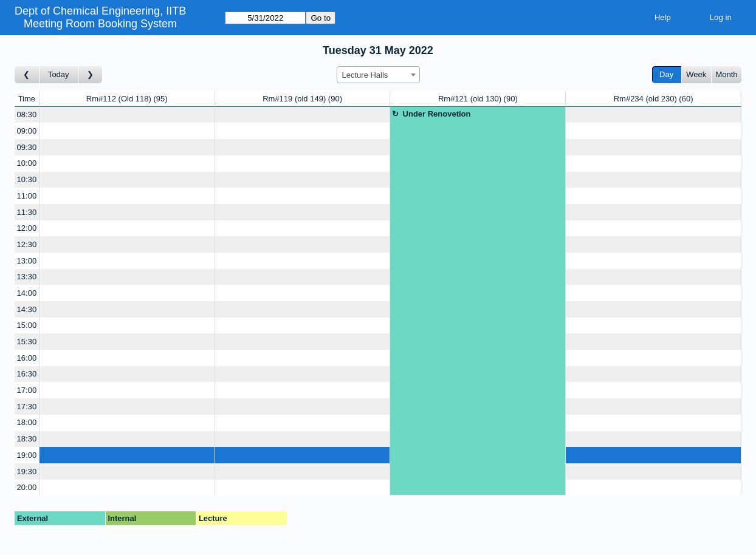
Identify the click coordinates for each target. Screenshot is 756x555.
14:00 (27, 293)
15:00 (27, 325)
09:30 (27, 147)
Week (696, 74)
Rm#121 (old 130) (478, 99)
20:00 (27, 487)
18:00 (27, 422)
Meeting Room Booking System (100, 24)
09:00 (27, 131)
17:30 (27, 407)
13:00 (27, 261)
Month (726, 74)
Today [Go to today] (59, 74)
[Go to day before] (27, 75)
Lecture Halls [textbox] (365, 75)
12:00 (27, 228)
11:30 (27, 212)
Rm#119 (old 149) (302, 99)
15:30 (27, 342)
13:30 (27, 277)
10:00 (27, 163)
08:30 (27, 114)
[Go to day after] (91, 75)
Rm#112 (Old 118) (127, 99)
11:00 (27, 196)
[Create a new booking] (127, 115)
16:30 (27, 374)
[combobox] (378, 75)
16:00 (27, 358)
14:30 (27, 309)
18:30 (27, 439)
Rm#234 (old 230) (654, 99)
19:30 (27, 472)
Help (663, 17)
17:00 (27, 390)
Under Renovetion (437, 114)
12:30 (27, 244)
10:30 (27, 179)
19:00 (27, 455)
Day (666, 74)
